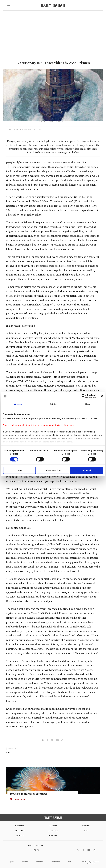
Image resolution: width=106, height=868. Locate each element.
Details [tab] (53, 404)
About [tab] (88, 404)
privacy (25, 862)
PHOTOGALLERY (20, 799)
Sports (20, 836)
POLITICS (20, 826)
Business (20, 831)
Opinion (53, 836)
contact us (56, 862)
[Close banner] (102, 396)
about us (39, 862)
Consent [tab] (18, 404)
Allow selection (53, 470)
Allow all (87, 470)
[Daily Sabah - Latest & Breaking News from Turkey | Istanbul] (53, 5)
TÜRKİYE (53, 826)
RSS (70, 862)
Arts (86, 831)
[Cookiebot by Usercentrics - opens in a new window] (84, 396)
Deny (19, 470)
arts (8, 753)
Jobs (12, 862)
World (86, 826)
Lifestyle (53, 831)
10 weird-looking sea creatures (28, 794)
